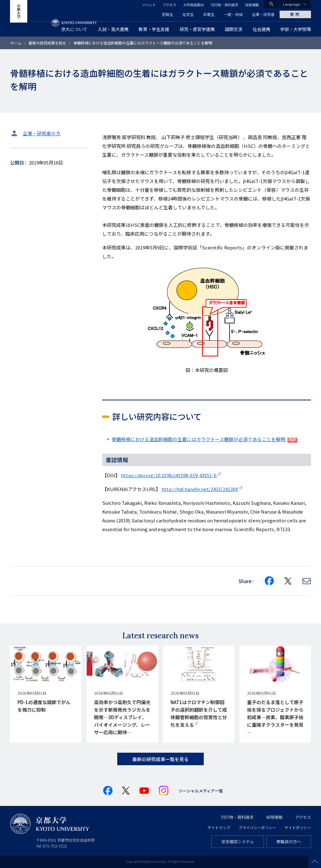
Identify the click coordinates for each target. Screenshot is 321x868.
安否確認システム (238, 842)
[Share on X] (288, 581)
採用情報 (252, 5)
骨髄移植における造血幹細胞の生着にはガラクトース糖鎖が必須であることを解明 (199, 439)
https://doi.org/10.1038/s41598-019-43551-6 (169, 475)
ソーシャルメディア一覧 (201, 791)
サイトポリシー (298, 827)
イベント (149, 5)
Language (292, 4)
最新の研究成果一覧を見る (160, 759)
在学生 (188, 14)
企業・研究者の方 (42, 133)
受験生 (167, 14)
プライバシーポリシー (257, 827)
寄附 (295, 14)
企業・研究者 (263, 14)
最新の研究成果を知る (47, 43)
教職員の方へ (289, 842)
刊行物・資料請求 (224, 5)
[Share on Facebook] (269, 581)
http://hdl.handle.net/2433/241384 (200, 489)
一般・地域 (233, 14)
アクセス (169, 5)
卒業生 (209, 14)
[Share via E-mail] (307, 581)
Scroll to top (315, 862)
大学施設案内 (193, 5)
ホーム (16, 43)
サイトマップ (219, 827)
